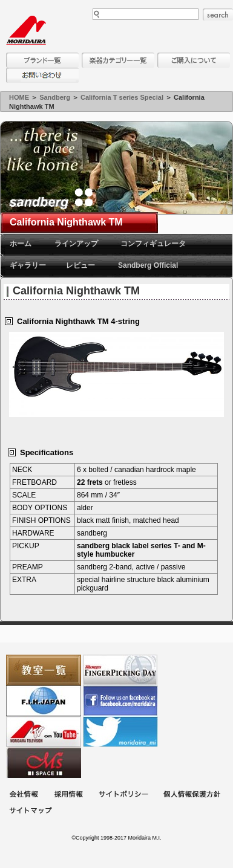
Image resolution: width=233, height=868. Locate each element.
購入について (194, 60)
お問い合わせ (42, 75)
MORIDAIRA (26, 30)
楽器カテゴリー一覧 (118, 60)
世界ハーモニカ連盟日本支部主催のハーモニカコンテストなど (44, 701)
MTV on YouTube (44, 732)
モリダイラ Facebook (120, 701)
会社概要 (24, 795)
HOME (19, 97)
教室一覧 (44, 670)
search (218, 15)
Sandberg (55, 97)
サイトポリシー (123, 795)
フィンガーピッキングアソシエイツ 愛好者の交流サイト (120, 670)
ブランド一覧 (42, 60)
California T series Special (122, 97)
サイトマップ (30, 811)
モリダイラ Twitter (120, 732)
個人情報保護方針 (192, 795)
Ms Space (44, 763)
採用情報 (68, 795)
